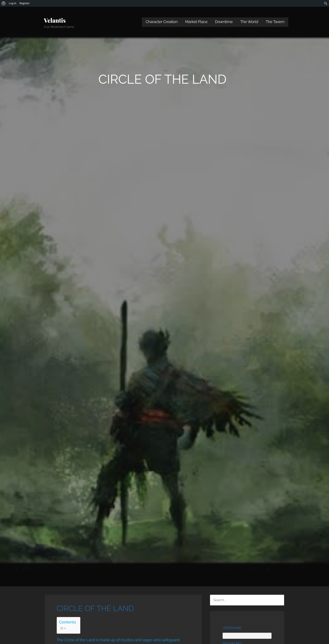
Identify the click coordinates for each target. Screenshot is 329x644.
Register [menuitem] (25, 3)
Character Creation (162, 22)
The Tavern (275, 22)
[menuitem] (4, 3)
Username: (232, 628)
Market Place (196, 22)
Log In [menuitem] (13, 3)
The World (249, 22)
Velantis (55, 20)
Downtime (224, 22)
